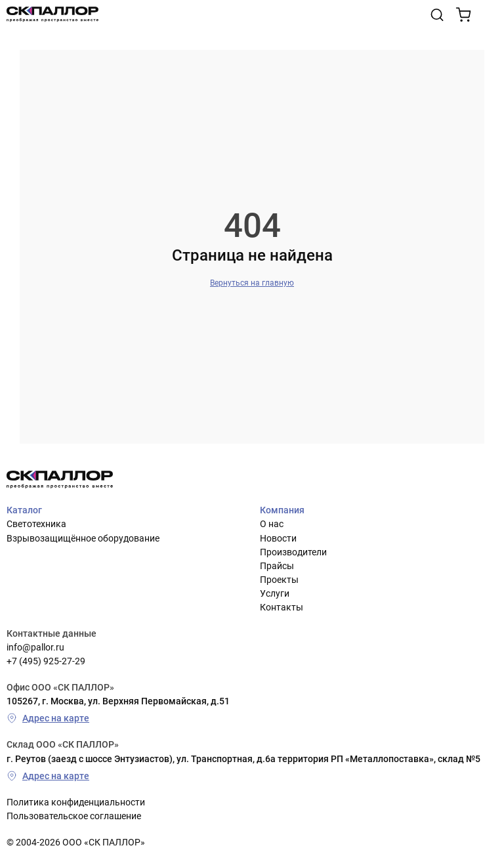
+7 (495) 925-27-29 (46, 661)
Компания (282, 510)
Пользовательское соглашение (74, 816)
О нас (272, 524)
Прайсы (277, 566)
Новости (278, 538)
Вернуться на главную (252, 283)
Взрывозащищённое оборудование (83, 538)
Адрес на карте (48, 718)
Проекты (279, 580)
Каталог (24, 510)
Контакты (282, 607)
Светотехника (36, 524)
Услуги (275, 593)
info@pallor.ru (35, 647)
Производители (293, 552)
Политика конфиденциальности (76, 802)
